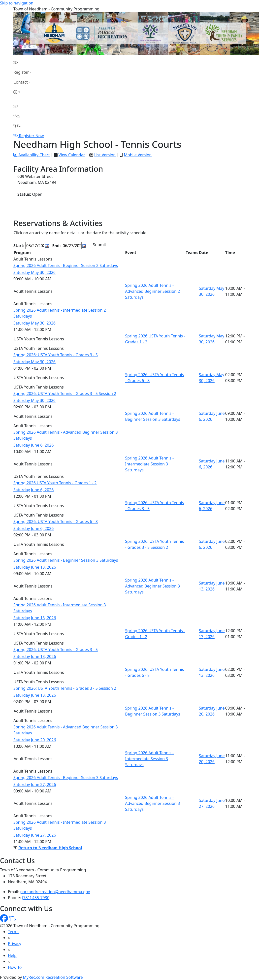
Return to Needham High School (50, 848)
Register (21, 72)
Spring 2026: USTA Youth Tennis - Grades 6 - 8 (56, 522)
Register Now (31, 136)
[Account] (23, 92)
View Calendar (72, 155)
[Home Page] (23, 62)
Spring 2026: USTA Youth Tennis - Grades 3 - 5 (56, 355)
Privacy (15, 944)
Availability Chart (32, 155)
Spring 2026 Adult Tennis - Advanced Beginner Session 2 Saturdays (152, 291)
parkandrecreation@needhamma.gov (55, 892)
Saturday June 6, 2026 (33, 445)
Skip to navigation (17, 3)
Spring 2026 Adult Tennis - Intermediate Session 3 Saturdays (149, 464)
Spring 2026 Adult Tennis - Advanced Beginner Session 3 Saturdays (152, 586)
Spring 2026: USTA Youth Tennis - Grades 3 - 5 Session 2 (65, 393)
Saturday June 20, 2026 (35, 740)
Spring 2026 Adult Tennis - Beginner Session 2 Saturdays (66, 265)
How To (15, 967)
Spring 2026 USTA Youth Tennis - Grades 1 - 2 (55, 483)
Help (12, 955)
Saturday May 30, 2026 (34, 272)
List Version (105, 155)
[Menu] (17, 126)
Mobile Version (138, 155)
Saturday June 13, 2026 (35, 567)
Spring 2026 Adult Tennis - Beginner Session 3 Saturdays (66, 560)
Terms (14, 932)
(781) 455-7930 (36, 898)
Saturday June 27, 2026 (35, 784)
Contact (21, 82)
